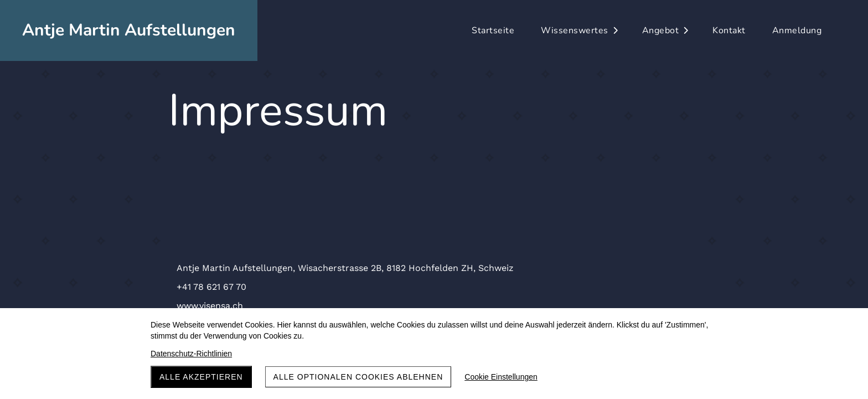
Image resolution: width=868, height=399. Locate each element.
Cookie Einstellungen (501, 377)
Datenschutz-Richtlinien (191, 354)
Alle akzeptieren (201, 377)
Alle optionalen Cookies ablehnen (358, 377)
